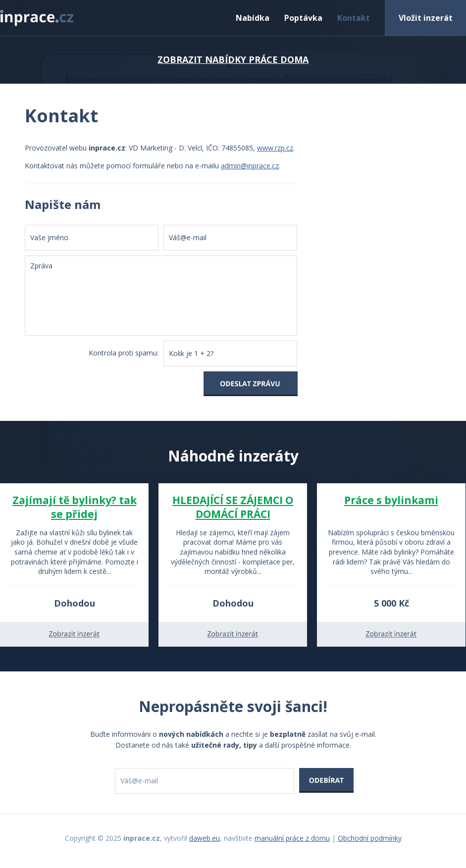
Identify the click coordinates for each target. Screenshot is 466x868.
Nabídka (253, 18)
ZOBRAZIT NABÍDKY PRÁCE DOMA (233, 59)
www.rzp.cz (275, 148)
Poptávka (303, 18)
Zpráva (161, 296)
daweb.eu (205, 838)
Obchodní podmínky (370, 838)
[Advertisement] (379, 204)
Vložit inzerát (426, 18)
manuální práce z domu (292, 838)
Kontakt (354, 18)
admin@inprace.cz (250, 166)
